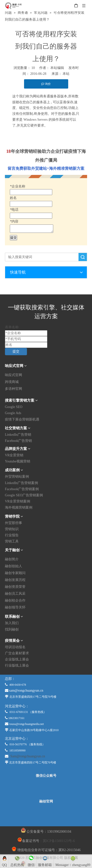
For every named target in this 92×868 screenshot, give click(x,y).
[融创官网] (46, 815)
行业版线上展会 (17, 665)
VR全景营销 (14, 455)
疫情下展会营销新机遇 (22, 419)
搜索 (83, 257)
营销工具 (12, 541)
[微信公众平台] (46, 789)
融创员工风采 (15, 594)
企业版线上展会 (17, 659)
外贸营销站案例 (17, 477)
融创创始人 (13, 566)
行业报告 (12, 535)
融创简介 (12, 559)
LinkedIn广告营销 (18, 435)
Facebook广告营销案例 (22, 489)
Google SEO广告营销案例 (24, 495)
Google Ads (13, 413)
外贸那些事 (13, 523)
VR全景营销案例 (18, 501)
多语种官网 (13, 389)
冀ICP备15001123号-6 (59, 841)
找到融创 (12, 629)
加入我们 (12, 623)
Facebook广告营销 (18, 441)
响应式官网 (13, 375)
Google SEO (14, 407)
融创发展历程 (15, 580)
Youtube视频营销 (18, 461)
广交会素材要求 (17, 653)
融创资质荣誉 (15, 587)
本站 (66, 74)
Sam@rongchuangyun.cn (28, 756)
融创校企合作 (15, 600)
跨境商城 (12, 382)
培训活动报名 (15, 647)
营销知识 (12, 529)
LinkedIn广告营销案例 (21, 483)
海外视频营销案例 (19, 507)
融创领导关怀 (15, 607)
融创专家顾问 (15, 573)
